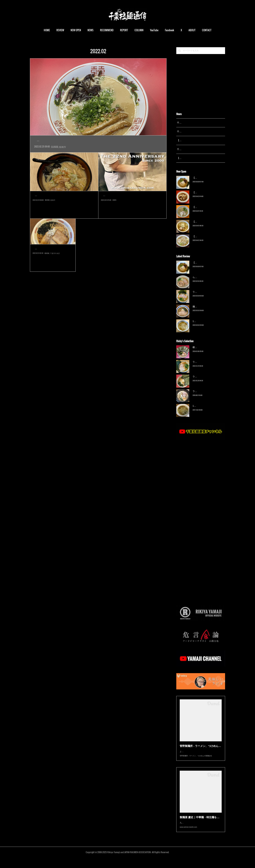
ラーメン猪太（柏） (203, 395)
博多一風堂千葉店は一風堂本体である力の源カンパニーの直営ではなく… (52, 263)
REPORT (124, 30)
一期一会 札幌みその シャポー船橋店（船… (64, 203)
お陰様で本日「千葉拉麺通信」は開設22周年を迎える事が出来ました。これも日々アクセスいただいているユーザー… (132, 210)
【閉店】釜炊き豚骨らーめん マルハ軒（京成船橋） (84, 140)
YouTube (154, 30)
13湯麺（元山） (201, 410)
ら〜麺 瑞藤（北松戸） (204, 281)
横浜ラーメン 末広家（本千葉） (209, 351)
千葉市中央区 (55, 270)
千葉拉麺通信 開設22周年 (119, 203)
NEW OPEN (76, 30)
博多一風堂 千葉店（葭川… (52, 256)
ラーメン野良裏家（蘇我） (206, 296)
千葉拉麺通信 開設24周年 (190, 132)
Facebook (170, 30)
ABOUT (192, 30)
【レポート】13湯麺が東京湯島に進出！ (198, 140)
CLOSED (55, 154)
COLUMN (139, 30)
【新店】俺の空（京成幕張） (207, 182)
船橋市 (63, 154)
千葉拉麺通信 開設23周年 (190, 149)
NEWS (91, 30)
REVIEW (60, 30)
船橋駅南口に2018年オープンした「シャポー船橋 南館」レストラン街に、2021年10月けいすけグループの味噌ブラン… (64, 210)
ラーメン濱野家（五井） (205, 381)
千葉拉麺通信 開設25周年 (190, 123)
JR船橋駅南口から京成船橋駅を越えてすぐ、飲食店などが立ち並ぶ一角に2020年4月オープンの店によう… (98, 148)
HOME (47, 30)
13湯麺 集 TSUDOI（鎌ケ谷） (208, 325)
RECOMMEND (107, 30)
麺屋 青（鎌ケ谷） (202, 311)
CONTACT (207, 30)
